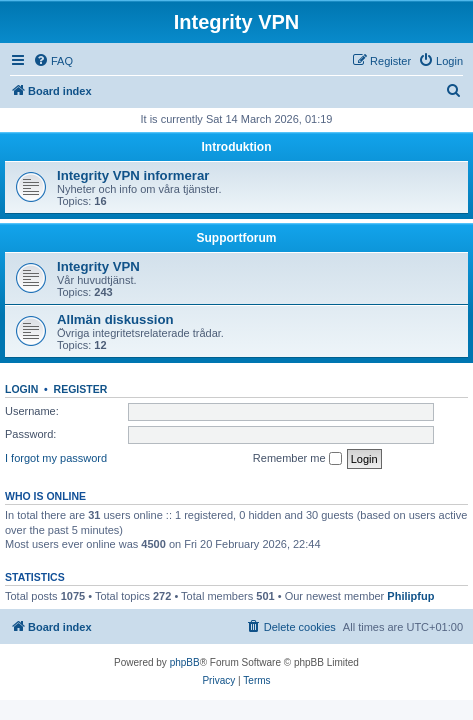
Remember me (297, 459)
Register (81, 389)
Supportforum (237, 238)
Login (21, 389)
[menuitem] (53, 61)
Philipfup (410, 596)
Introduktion (237, 147)
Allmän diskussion (115, 319)
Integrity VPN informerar (133, 175)
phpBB (185, 662)
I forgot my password (56, 458)
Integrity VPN (98, 266)
